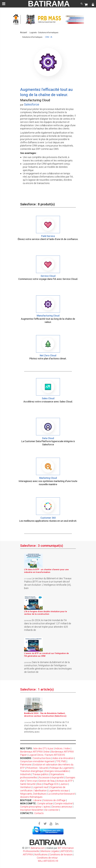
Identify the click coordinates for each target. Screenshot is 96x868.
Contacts (39, 813)
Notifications (41, 854)
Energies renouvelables (57, 771)
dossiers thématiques (31, 797)
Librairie (37, 800)
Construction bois (42, 758)
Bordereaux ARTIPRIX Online (35, 752)
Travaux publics (41, 774)
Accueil (24, 32)
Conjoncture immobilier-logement (37, 761)
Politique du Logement (61, 768)
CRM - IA (49, 37)
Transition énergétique (32, 771)
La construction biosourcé (61, 794)
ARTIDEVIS (66, 851)
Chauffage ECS (51, 784)
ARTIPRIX (28, 854)
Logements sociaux (58, 791)
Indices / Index (63, 748)
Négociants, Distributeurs (33, 794)
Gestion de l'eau (47, 781)
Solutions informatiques (32, 37)
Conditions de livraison (61, 854)
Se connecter (52, 810)
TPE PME (61, 761)
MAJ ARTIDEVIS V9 (48, 861)
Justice (64, 784)
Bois (39, 784)
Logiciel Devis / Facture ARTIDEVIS (47, 755)
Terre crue (32, 781)
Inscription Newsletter (32, 810)
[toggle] (4, 4)
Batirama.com (38, 848)
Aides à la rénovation (63, 758)
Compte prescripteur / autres (35, 807)
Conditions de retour (47, 858)
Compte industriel (64, 803)
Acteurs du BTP (64, 781)
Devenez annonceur (62, 807)
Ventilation (26, 787)
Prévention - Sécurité (37, 768)
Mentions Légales (50, 851)
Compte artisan (45, 803)
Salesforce (32, 104)
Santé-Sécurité (28, 784)
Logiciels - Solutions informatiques (44, 33)
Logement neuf (40, 787)
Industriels (26, 774)
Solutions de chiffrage (54, 800)
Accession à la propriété (51, 777)
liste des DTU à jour (43, 748)
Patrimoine (26, 765)
